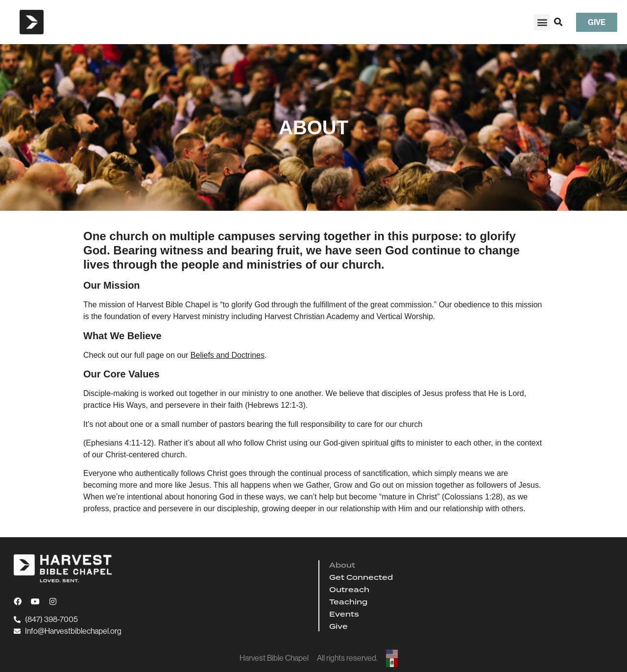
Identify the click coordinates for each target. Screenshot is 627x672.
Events (344, 614)
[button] (542, 22)
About (342, 565)
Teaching (348, 602)
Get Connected (361, 577)
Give (338, 626)
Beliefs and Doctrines (228, 355)
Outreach (349, 590)
